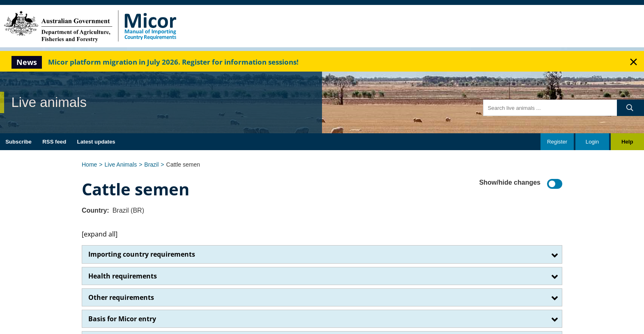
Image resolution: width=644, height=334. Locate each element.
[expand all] (100, 234)
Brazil (151, 165)
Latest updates (96, 142)
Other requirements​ (121, 297)
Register (557, 142)
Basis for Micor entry (122, 319)
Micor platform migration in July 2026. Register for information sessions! (173, 62)
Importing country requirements (142, 254)
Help (627, 142)
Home (89, 165)
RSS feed (54, 142)
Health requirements (123, 276)
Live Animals (121, 165)
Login (592, 142)
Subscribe (18, 142)
